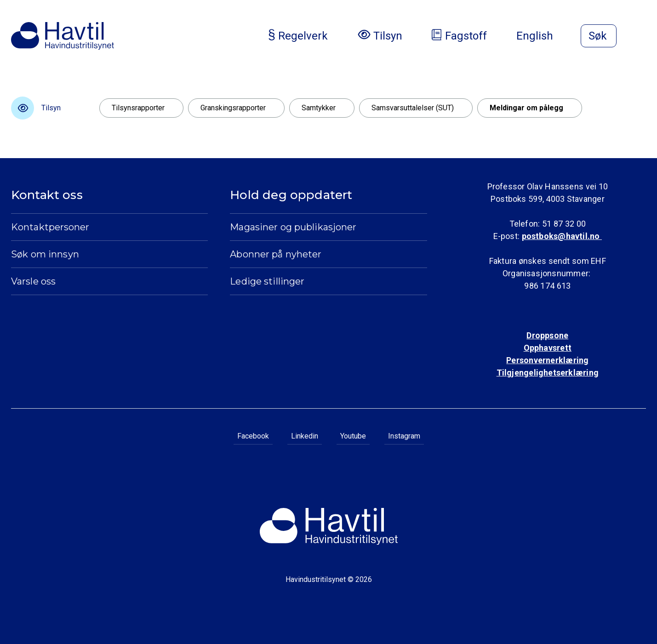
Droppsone (547, 335)
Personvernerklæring (547, 360)
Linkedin (305, 436)
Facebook (253, 436)
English (542, 36)
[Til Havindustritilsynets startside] (63, 36)
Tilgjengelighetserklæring (548, 373)
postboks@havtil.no (562, 236)
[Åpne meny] (640, 37)
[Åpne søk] (599, 36)
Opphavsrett (548, 348)
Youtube (353, 436)
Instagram (404, 436)
